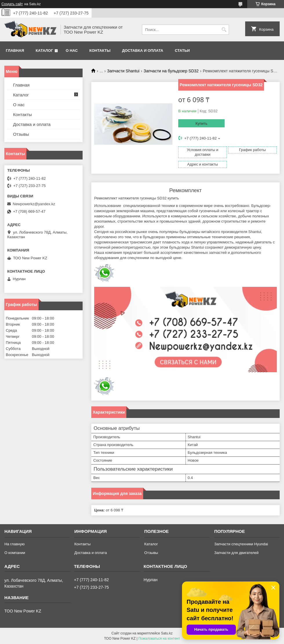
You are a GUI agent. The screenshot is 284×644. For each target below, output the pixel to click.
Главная (15, 51)
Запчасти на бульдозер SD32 (171, 71)
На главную (14, 544)
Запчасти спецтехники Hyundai (241, 544)
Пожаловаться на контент (159, 639)
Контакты (100, 51)
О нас (72, 51)
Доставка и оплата (143, 51)
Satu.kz (167, 633)
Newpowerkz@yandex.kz (34, 204)
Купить (201, 123)
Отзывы (21, 134)
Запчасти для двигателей (236, 553)
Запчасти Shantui (123, 71)
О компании (15, 553)
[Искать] (224, 30)
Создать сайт (12, 4)
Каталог (44, 51)
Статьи (182, 51)
